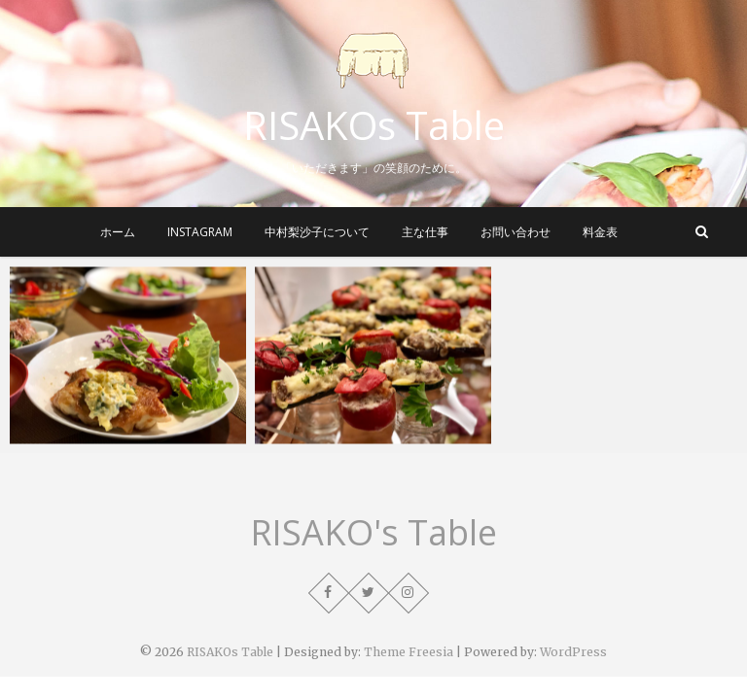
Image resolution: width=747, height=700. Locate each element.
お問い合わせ (516, 232)
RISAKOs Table (374, 125)
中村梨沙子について (317, 232)
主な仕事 (425, 232)
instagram (200, 232)
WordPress (573, 652)
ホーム (118, 232)
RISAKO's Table (373, 533)
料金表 (600, 232)
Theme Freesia (409, 652)
